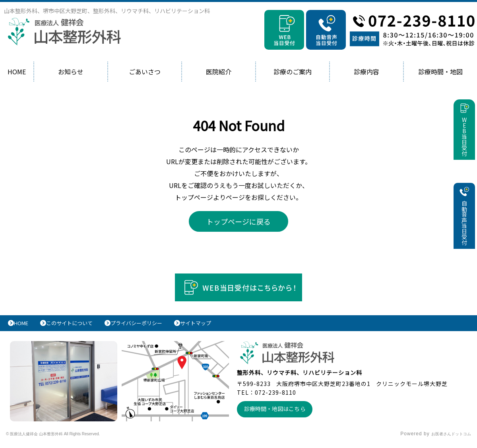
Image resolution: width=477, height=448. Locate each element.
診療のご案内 (293, 72)
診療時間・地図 (440, 72)
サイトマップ (224, 325)
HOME (17, 72)
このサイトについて (80, 325)
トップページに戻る (238, 221)
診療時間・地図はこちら (278, 413)
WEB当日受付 (464, 147)
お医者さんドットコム (445, 438)
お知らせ (71, 72)
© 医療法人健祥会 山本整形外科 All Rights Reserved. (70, 438)
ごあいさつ (145, 72)
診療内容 (366, 72)
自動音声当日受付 (464, 235)
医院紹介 (219, 72)
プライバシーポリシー (157, 325)
